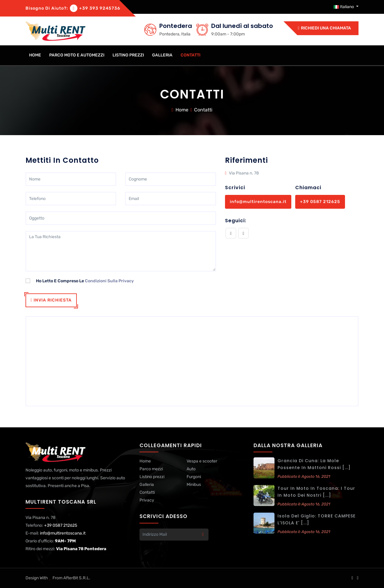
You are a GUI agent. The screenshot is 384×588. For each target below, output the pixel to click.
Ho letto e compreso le (80, 281)
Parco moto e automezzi (77, 55)
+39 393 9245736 (100, 8)
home (35, 55)
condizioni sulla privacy (109, 281)
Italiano (344, 7)
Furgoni (194, 477)
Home (182, 110)
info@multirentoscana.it (258, 202)
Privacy (147, 500)
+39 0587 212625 (320, 202)
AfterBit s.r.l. (77, 578)
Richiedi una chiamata (324, 28)
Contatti (190, 55)
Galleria (162, 55)
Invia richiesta (51, 300)
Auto (191, 469)
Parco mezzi (151, 469)
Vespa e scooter (202, 461)
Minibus (194, 485)
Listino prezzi (128, 55)
